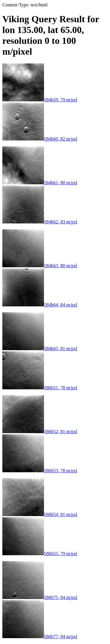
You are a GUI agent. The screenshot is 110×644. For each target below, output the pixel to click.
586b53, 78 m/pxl (40, 471)
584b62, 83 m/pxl (40, 222)
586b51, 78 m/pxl (40, 388)
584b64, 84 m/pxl (40, 305)
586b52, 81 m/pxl (40, 432)
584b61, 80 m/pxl (40, 183)
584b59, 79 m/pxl (40, 100)
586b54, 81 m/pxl (40, 514)
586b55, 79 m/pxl (40, 554)
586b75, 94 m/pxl (40, 597)
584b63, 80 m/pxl (40, 266)
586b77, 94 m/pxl (40, 637)
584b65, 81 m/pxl (40, 349)
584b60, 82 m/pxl (40, 139)
